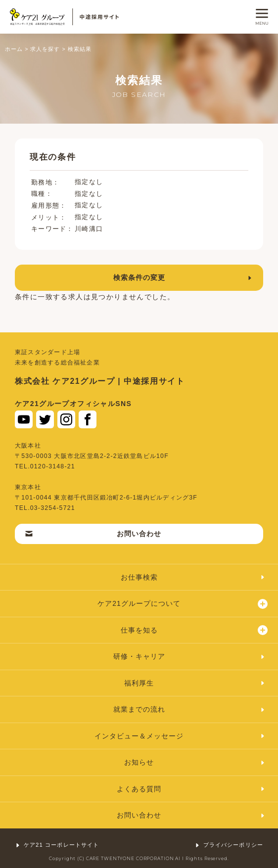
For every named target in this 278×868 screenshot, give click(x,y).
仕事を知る (194, 630)
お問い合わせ (93, 534)
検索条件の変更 (183, 277)
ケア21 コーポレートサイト (57, 845)
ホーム (14, 49)
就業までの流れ (189, 709)
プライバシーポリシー (229, 845)
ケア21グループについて (183, 604)
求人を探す (45, 49)
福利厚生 (195, 683)
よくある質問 (191, 789)
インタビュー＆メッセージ (180, 736)
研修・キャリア (189, 656)
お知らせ (195, 762)
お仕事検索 (193, 577)
